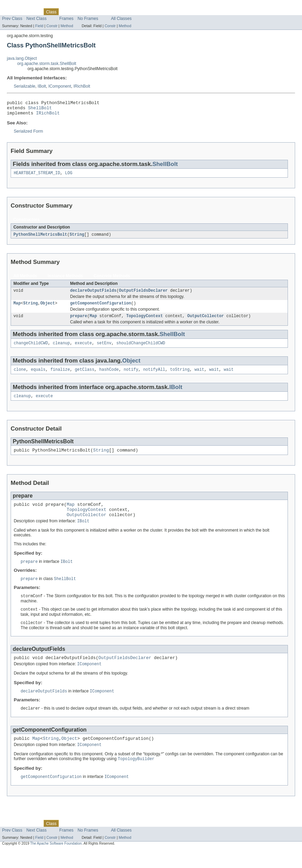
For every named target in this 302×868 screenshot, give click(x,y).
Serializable (25, 86)
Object (48, 309)
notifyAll (154, 377)
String (77, 238)
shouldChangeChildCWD (141, 350)
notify (131, 377)
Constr (52, 26)
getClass (85, 377)
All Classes (121, 19)
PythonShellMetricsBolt (40, 238)
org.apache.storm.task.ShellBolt (47, 64)
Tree (79, 12)
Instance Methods (65, 280)
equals (38, 377)
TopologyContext (144, 322)
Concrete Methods (112, 280)
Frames (66, 19)
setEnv (104, 350)
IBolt (42, 86)
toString (180, 377)
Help (131, 12)
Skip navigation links (19, 6)
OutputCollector (206, 322)
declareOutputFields (93, 295)
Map (17, 309)
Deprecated (98, 12)
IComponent (60, 86)
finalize (60, 377)
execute (83, 350)
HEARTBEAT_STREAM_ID (37, 177)
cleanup (61, 350)
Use (66, 12)
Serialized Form (28, 134)
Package (32, 12)
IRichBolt (82, 86)
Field (39, 26)
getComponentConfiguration (101, 309)
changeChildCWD (31, 350)
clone (20, 377)
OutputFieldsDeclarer (143, 295)
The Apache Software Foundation (56, 862)
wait (199, 377)
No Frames (88, 19)
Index (118, 12)
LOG (69, 177)
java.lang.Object (22, 58)
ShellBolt (40, 110)
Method (67, 26)
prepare (79, 322)
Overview (11, 12)
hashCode (109, 377)
